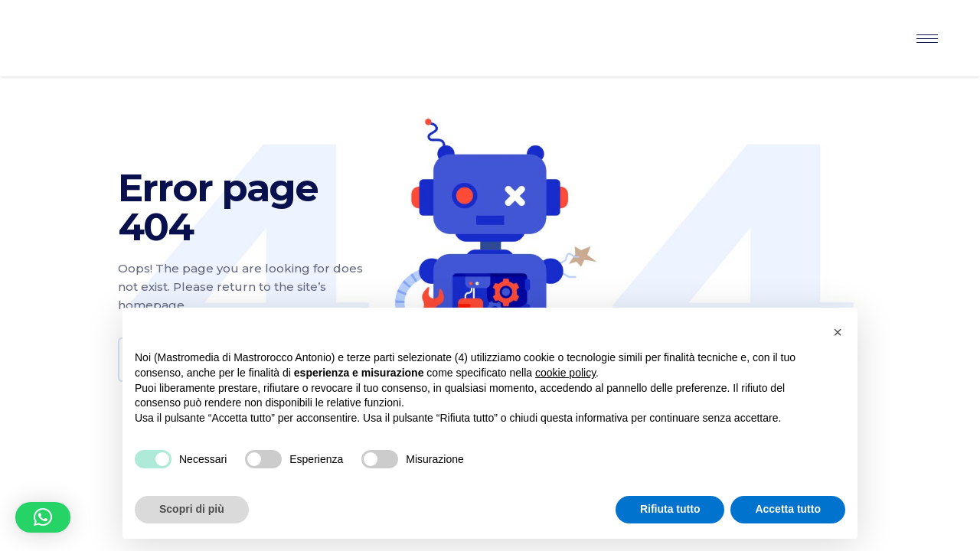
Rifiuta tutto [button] (670, 509)
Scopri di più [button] (192, 509)
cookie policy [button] (565, 373)
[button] (43, 517)
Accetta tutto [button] (788, 509)
